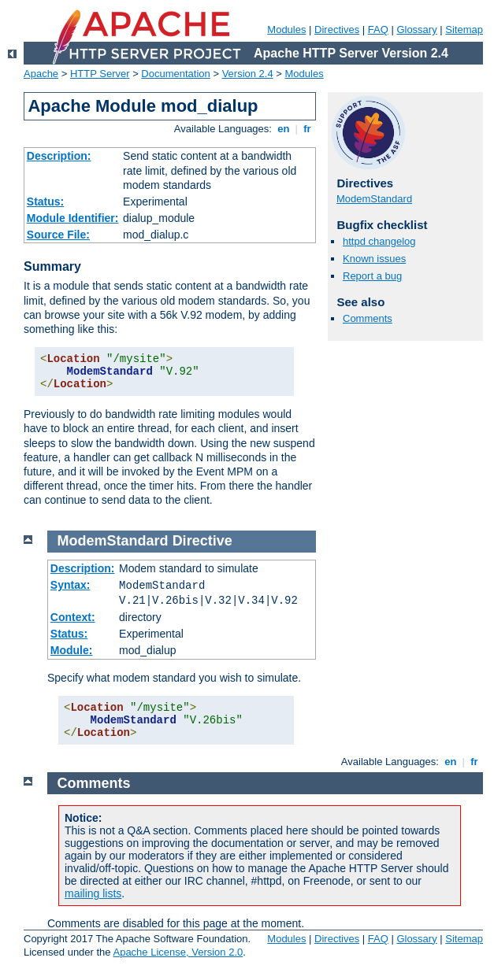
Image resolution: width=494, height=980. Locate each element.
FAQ (378, 30)
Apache (41, 74)
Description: (59, 156)
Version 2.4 (248, 74)
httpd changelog (379, 241)
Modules (286, 30)
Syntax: (71, 585)
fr (308, 129)
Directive (202, 541)
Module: (72, 650)
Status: (45, 202)
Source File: (58, 235)
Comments (368, 318)
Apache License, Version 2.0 (178, 952)
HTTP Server (100, 74)
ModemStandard (374, 199)
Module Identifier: (73, 218)
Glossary (416, 30)
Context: (73, 617)
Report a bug (372, 276)
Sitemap (464, 30)
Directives (337, 30)
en (284, 129)
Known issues (374, 259)
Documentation (175, 74)
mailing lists (93, 893)
